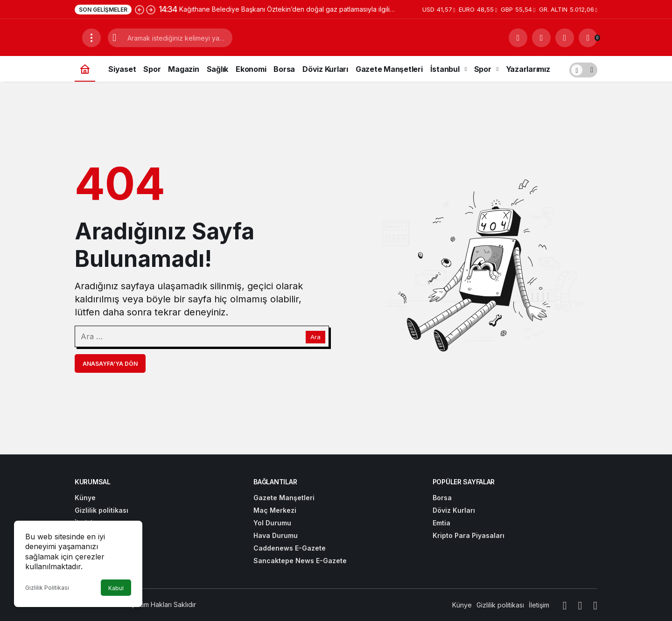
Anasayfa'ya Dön (110, 364)
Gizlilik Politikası (47, 588)
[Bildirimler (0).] (588, 38)
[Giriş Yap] (565, 38)
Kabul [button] (116, 588)
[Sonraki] (151, 9)
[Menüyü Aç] (91, 38)
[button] (541, 38)
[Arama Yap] (518, 38)
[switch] (583, 69)
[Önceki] (140, 9)
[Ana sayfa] (85, 69)
